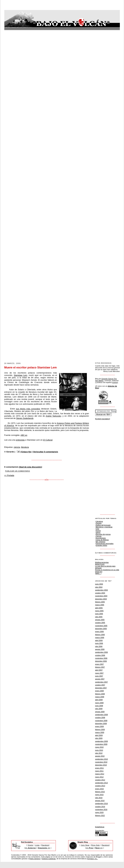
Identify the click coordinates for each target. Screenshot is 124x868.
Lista (37, 845)
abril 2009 (99, 735)
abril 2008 (99, 700)
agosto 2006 (100, 649)
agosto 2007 (100, 679)
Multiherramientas (102, 562)
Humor (98, 531)
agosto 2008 (100, 712)
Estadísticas (100, 827)
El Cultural (48, 440)
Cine (97, 529)
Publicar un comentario (18, 471)
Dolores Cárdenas (49, 859)
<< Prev (90, 848)
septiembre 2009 (102, 741)
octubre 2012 (100, 780)
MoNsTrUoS (100, 564)
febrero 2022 (100, 815)
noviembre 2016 (101, 809)
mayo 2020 (99, 812)
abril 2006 (99, 640)
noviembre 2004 (101, 596)
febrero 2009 (100, 729)
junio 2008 (99, 706)
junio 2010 (99, 750)
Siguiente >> (44, 848)
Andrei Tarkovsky (53, 416)
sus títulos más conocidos (28, 409)
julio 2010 (99, 753)
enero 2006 (100, 631)
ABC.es (24, 435)
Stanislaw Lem (20, 375)
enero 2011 (100, 768)
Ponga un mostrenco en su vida (107, 570)
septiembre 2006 (102, 652)
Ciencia (99, 536)
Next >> (99, 848)
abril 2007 (99, 670)
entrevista (20, 440)
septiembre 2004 (102, 590)
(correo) (115, 382)
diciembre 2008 (101, 723)
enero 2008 (100, 691)
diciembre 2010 (101, 765)
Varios (98, 532)
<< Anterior (31, 848)
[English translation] (103, 419)
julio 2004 (99, 587)
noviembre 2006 (101, 658)
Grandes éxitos (101, 545)
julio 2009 (99, 738)
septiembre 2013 (102, 783)
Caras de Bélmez (102, 540)
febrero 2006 (100, 635)
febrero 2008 (100, 694)
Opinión (99, 523)
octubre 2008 (100, 717)
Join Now (85, 845)
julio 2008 (99, 709)
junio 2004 (99, 584)
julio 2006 (99, 646)
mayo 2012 (99, 777)
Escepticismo (101, 538)
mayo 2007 (99, 673)
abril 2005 (99, 608)
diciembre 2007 (101, 688)
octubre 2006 (100, 655)
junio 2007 (99, 676)
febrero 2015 (100, 792)
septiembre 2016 (102, 803)
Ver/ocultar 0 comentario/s (46, 452)
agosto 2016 (100, 801)
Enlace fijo (26, 452)
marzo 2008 (100, 697)
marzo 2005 (100, 605)
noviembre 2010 (101, 762)
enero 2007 (100, 664)
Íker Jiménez (101, 542)
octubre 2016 (100, 807)
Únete (30, 845)
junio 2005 (99, 614)
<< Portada (9, 475)
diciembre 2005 (101, 629)
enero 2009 (100, 726)
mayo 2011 (99, 771)
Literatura (99, 521)
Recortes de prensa (103, 534)
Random (45, 845)
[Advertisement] (53, 339)
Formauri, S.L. (92, 859)
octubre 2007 (100, 685)
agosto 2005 (100, 620)
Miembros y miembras (104, 527)
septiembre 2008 (102, 715)
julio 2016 (99, 798)
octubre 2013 (100, 786)
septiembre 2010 (102, 759)
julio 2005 (99, 617)
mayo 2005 (99, 611)
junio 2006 (99, 643)
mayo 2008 (99, 703)
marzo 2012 (100, 774)
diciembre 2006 (101, 661)
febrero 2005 (100, 602)
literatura (25, 447)
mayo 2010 (99, 747)
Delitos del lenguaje (103, 525)
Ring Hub (95, 845)
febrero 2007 (100, 667)
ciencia (17, 447)
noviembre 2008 (101, 721)
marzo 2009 (100, 732)
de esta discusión (30, 467)
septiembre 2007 (102, 682)
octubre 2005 (100, 623)
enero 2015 (100, 789)
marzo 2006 (100, 637)
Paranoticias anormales (105, 543)
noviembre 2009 (101, 744)
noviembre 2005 (101, 626)
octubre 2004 (100, 593)
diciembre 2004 (101, 599)
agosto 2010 (100, 756)
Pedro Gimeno (35, 859)
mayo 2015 (99, 795)
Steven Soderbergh (25, 418)
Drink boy (99, 572)
